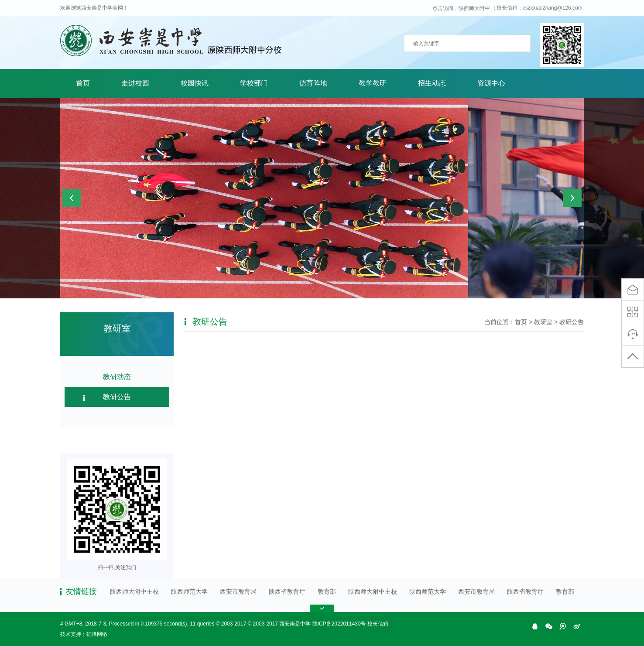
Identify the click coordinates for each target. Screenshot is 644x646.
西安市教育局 (238, 591)
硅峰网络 (97, 634)
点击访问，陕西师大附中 (461, 8)
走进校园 (135, 83)
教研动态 (117, 377)
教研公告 (117, 397)
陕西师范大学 (189, 591)
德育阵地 (313, 83)
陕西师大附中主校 (134, 591)
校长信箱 (378, 624)
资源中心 (491, 83)
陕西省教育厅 (287, 591)
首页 (83, 83)
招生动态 (432, 83)
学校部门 (254, 83)
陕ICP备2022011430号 (339, 624)
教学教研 (373, 83)
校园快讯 (195, 83)
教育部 (327, 591)
